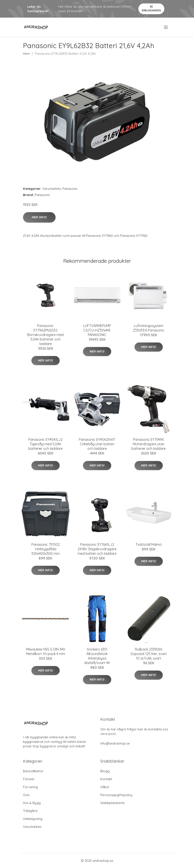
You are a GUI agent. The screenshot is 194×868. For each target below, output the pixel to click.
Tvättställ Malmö (149, 544)
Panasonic (70, 189)
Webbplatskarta (112, 803)
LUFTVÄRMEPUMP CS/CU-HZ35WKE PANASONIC (97, 330)
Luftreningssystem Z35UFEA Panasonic (149, 328)
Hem (26, 54)
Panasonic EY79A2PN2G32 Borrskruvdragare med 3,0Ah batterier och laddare (45, 335)
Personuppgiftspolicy (116, 795)
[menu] (166, 27)
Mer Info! (39, 217)
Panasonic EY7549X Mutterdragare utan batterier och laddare (149, 444)
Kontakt (106, 779)
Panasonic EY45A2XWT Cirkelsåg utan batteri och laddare (97, 444)
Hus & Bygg (32, 803)
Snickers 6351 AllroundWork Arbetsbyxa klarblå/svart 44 (97, 656)
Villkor (105, 787)
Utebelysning (33, 819)
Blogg (105, 771)
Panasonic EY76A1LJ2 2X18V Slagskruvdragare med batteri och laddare (97, 549)
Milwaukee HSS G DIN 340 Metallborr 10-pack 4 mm (46, 651)
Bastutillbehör (33, 771)
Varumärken (52, 189)
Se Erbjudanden (151, 8)
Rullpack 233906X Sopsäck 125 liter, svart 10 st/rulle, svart (149, 654)
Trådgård (30, 811)
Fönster (29, 779)
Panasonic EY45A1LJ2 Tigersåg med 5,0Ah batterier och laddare (45, 444)
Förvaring (30, 787)
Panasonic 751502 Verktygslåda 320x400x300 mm (46, 549)
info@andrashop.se (115, 743)
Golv (26, 795)
